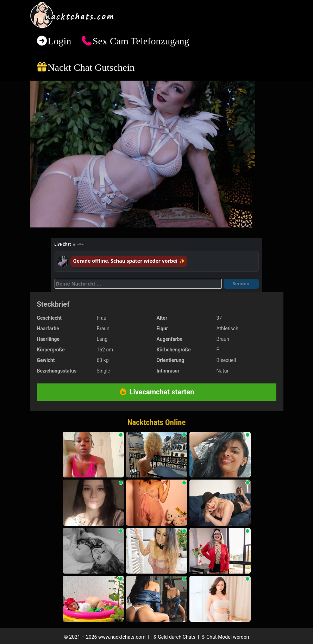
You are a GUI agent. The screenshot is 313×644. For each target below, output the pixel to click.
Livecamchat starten (157, 392)
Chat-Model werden (225, 637)
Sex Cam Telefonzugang (141, 41)
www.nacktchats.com (122, 637)
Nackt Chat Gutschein (91, 67)
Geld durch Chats (174, 637)
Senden (241, 283)
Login (59, 41)
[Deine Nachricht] (138, 284)
